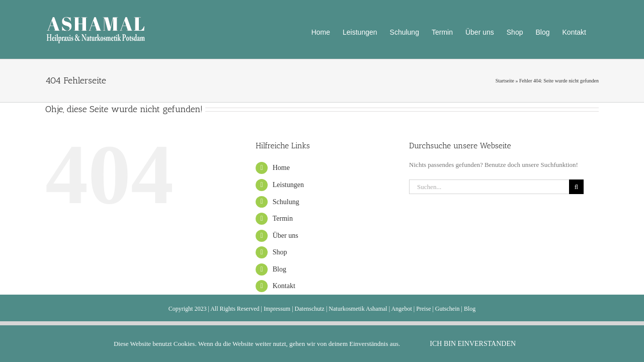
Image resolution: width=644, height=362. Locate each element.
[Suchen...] (489, 187)
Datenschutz (310, 309)
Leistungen (288, 185)
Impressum (277, 309)
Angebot (401, 309)
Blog (279, 269)
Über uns (286, 236)
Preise (423, 309)
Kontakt (284, 286)
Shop (280, 252)
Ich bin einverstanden (473, 344)
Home (281, 168)
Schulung (286, 202)
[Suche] (576, 187)
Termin (283, 218)
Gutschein (448, 309)
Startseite (505, 81)
